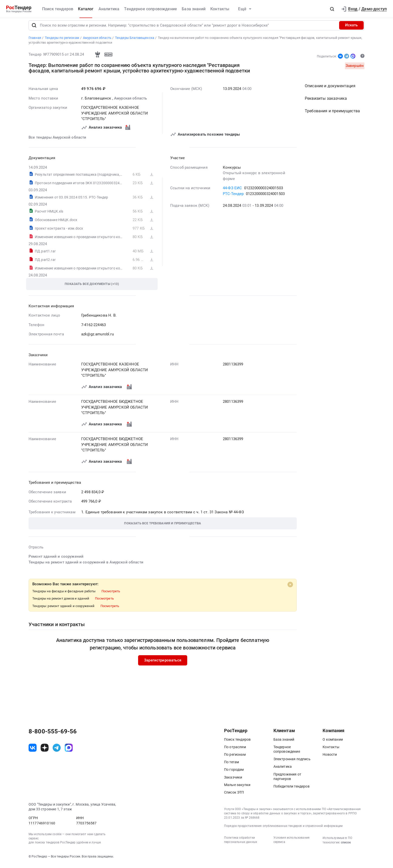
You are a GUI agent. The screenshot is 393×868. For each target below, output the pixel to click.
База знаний (194, 9)
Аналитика (109, 9)
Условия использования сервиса (291, 843)
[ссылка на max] (69, 751)
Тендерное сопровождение (151, 9)
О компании (333, 743)
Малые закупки (237, 788)
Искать (351, 29)
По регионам (235, 758)
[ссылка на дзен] (45, 751)
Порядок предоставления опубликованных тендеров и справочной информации (283, 829)
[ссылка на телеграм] (57, 751)
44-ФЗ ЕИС (232, 191)
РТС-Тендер (233, 197)
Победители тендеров (291, 790)
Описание (330, 89)
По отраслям (235, 750)
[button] (332, 9)
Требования (332, 114)
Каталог (86, 9)
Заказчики (233, 781)
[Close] (290, 588)
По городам (234, 773)
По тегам (231, 765)
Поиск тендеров (58, 9)
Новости (330, 758)
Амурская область (131, 102)
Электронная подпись (292, 762)
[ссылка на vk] (33, 751)
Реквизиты (326, 102)
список (346, 846)
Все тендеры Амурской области (57, 141)
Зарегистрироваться (163, 664)
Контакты (220, 9)
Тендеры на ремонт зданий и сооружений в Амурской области (86, 565)
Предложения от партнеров (287, 780)
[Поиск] (34, 29)
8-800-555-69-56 (53, 735)
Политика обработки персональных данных (241, 843)
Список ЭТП (234, 796)
